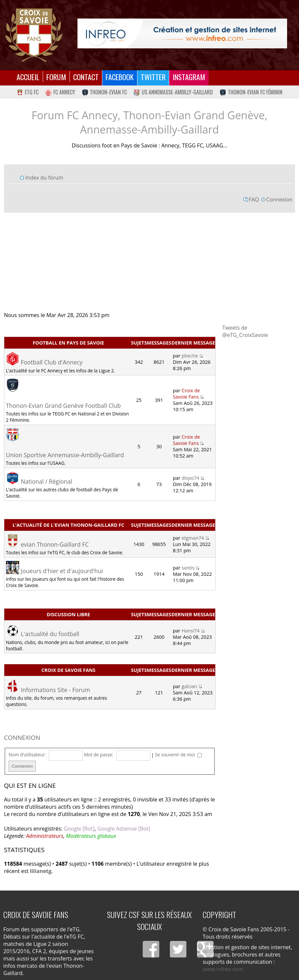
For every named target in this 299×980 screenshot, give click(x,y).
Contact (86, 77)
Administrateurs (45, 836)
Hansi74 (190, 631)
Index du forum (44, 178)
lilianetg (41, 871)
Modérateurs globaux (91, 836)
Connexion (279, 199)
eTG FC (27, 92)
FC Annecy (60, 92)
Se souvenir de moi (178, 755)
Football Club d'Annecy (52, 362)
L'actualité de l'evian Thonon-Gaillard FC (69, 525)
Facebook (120, 77)
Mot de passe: (99, 755)
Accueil (28, 77)
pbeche (190, 356)
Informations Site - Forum (55, 690)
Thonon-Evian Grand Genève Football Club (63, 406)
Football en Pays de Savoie (69, 343)
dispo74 (190, 478)
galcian (189, 686)
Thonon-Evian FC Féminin (251, 92)
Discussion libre (68, 614)
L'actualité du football (50, 634)
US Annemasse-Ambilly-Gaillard (173, 92)
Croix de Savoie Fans (186, 394)
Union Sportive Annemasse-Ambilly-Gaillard (65, 455)
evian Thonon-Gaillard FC (55, 544)
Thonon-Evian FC (104, 92)
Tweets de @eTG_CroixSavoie (245, 331)
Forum (56, 77)
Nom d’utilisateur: (27, 755)
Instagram (189, 77)
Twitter (153, 77)
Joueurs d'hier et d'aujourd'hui (62, 571)
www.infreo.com (223, 969)
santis (188, 568)
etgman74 (193, 538)
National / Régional (47, 481)
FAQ (254, 199)
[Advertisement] (149, 262)
